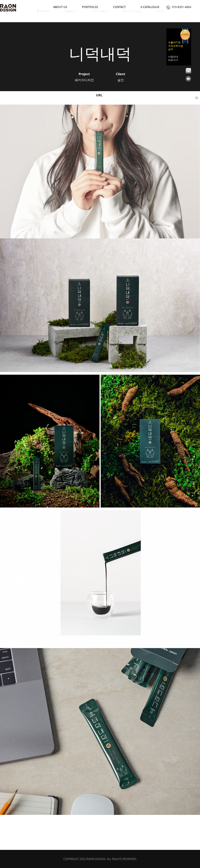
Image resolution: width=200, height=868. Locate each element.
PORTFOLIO (90, 7)
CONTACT (119, 7)
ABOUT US (60, 7)
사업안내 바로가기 (173, 58)
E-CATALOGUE (150, 7)
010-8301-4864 (179, 7)
